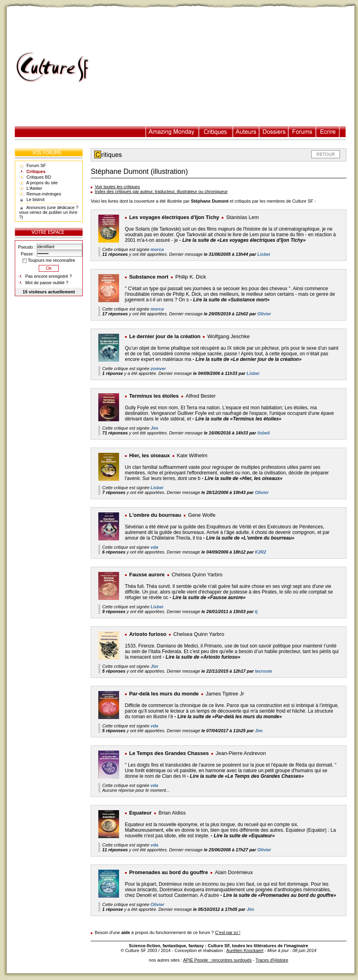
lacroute (264, 671)
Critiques (216, 132)
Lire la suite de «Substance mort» (231, 300)
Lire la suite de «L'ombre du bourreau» (250, 538)
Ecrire (328, 132)
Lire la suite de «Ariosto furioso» (203, 657)
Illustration (172, 132)
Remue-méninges (44, 194)
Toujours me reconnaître (49, 260)
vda (154, 547)
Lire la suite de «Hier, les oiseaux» (244, 478)
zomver (158, 368)
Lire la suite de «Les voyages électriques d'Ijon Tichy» (244, 240)
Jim (154, 428)
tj (256, 612)
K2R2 (261, 552)
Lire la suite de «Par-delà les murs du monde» (230, 717)
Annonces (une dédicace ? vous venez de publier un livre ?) (49, 212)
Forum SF (36, 165)
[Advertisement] (226, 68)
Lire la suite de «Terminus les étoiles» (239, 419)
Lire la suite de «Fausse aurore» (209, 598)
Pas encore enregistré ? (49, 276)
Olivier (264, 314)
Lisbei (264, 254)
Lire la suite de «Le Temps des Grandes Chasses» (247, 776)
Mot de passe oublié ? (47, 283)
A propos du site (42, 183)
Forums (302, 132)
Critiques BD (39, 177)
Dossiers (274, 132)
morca (157, 249)
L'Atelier (34, 188)
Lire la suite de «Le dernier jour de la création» (248, 359)
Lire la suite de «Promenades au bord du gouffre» (280, 895)
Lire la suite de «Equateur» (244, 836)
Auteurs (246, 132)
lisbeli (264, 433)
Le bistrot (35, 199)
